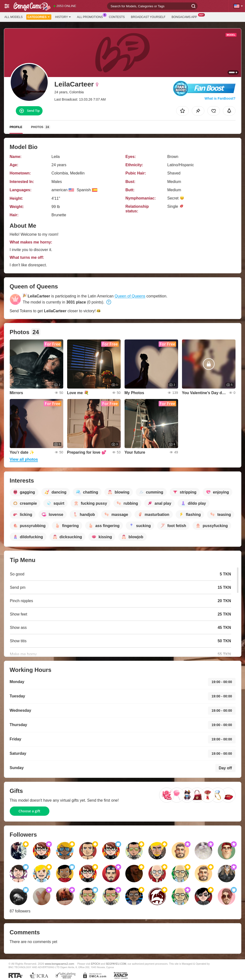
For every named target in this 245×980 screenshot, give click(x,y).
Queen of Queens (130, 296)
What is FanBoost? (220, 98)
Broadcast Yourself (148, 17)
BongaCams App (186, 17)
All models (14, 17)
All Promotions (91, 17)
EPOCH (95, 964)
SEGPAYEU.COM (116, 964)
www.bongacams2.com (60, 964)
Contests (117, 17)
